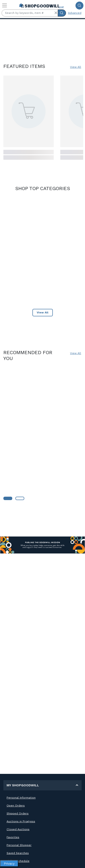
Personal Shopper (19, 845)
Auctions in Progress (21, 821)
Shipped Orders (18, 813)
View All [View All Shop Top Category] (42, 312)
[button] (56, 13)
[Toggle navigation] (5, 5)
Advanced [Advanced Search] (75, 13)
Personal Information (21, 798)
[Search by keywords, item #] (30, 13)
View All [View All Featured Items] (76, 67)
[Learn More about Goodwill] (8, 498)
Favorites (13, 837)
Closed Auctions (18, 829)
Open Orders (16, 806)
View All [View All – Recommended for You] (76, 353)
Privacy (9, 863)
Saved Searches (18, 853)
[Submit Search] (79, 6)
